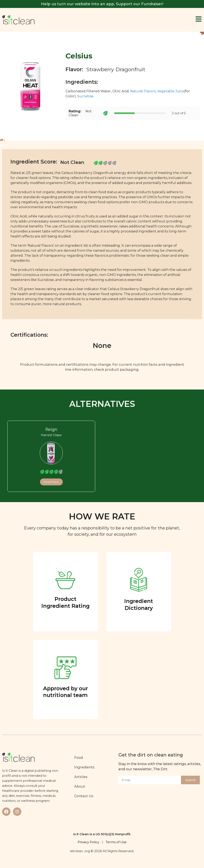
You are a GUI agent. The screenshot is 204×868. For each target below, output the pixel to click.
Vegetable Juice (171, 91)
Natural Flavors (143, 91)
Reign (51, 429)
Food (81, 758)
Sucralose (85, 96)
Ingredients (87, 767)
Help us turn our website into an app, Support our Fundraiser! (102, 4)
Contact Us (86, 796)
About (82, 786)
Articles (83, 777)
